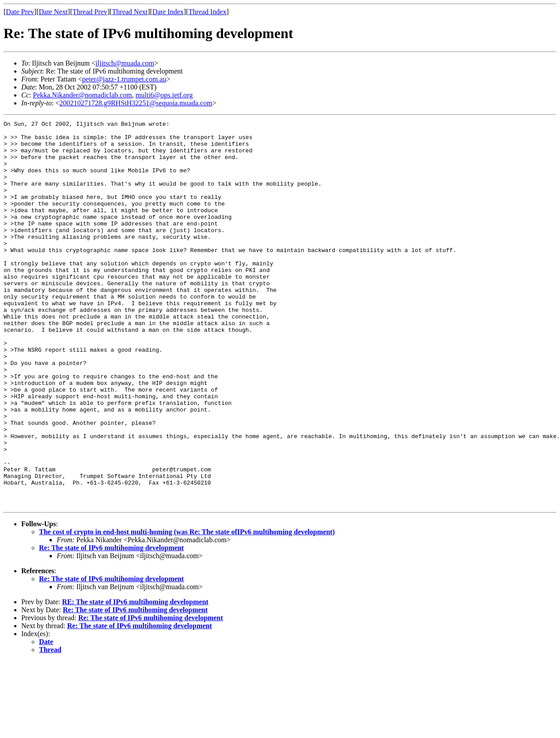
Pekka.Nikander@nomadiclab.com (82, 95)
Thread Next (130, 12)
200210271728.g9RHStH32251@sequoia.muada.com (136, 103)
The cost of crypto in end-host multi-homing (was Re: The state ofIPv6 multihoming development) (187, 609)
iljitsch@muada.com (125, 63)
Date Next (53, 12)
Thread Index (207, 12)
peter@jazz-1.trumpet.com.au (124, 79)
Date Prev (20, 12)
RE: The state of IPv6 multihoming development (135, 679)
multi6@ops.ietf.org (164, 95)
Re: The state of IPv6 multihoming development (111, 625)
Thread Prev (90, 12)
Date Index (168, 12)
